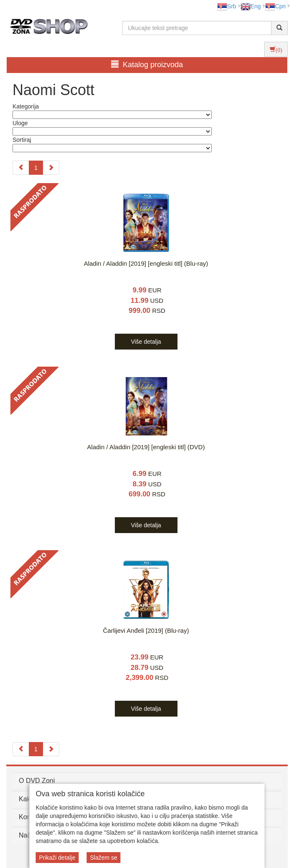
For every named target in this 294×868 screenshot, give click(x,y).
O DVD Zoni (37, 781)
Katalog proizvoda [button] (147, 64)
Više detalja (146, 342)
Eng (251, 6)
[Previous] (21, 168)
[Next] (51, 168)
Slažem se (103, 858)
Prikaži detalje (57, 858)
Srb (227, 6)
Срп (275, 6)
